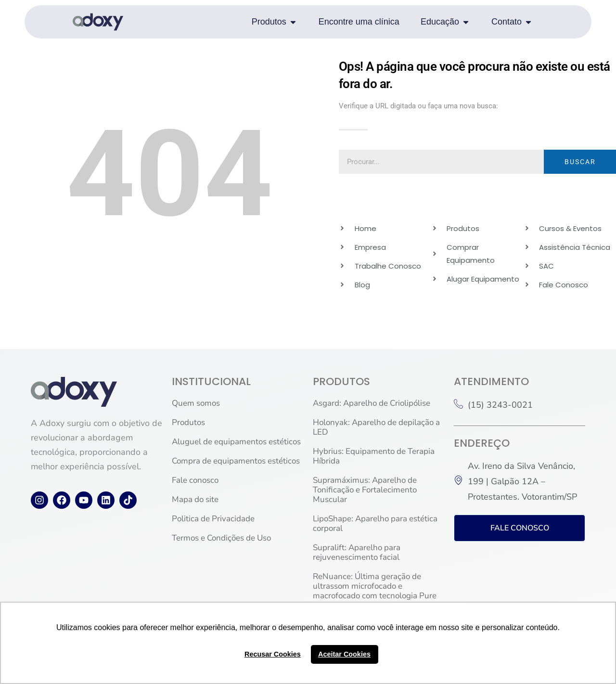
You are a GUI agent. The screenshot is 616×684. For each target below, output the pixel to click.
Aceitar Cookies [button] (344, 654)
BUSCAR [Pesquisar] (580, 162)
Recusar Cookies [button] (273, 654)
